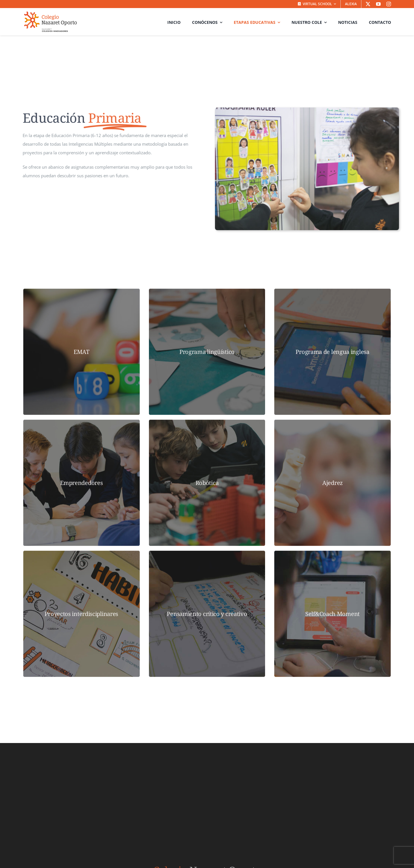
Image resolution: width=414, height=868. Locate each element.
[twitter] (368, 4)
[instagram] (389, 4)
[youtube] (378, 4)
